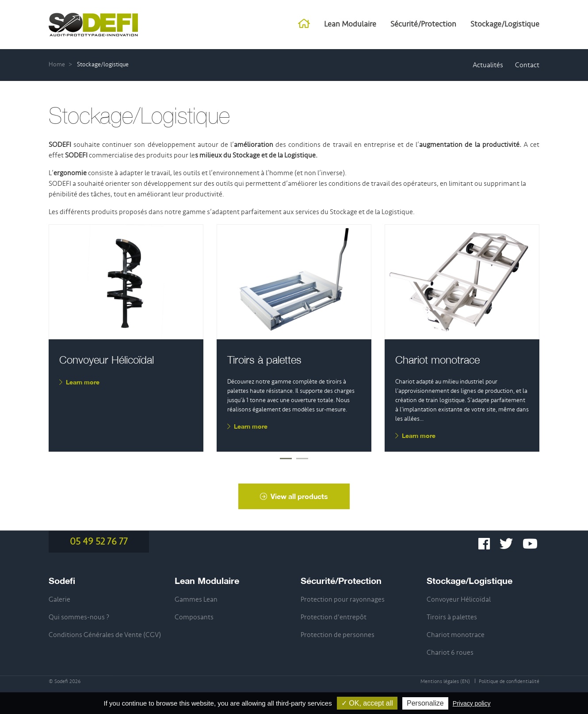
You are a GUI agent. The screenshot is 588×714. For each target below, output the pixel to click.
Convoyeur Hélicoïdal (107, 360)
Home (57, 64)
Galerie (59, 599)
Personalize (425, 703)
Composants (194, 617)
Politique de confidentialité (509, 681)
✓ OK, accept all (367, 703)
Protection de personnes (338, 635)
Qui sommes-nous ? (79, 617)
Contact (527, 65)
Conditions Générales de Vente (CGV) (105, 635)
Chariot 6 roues (450, 653)
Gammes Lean (196, 599)
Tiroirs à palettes (264, 360)
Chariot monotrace (437, 360)
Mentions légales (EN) (445, 681)
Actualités (488, 65)
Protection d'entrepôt (334, 617)
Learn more (79, 382)
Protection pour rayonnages (343, 599)
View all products (294, 496)
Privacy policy (472, 703)
